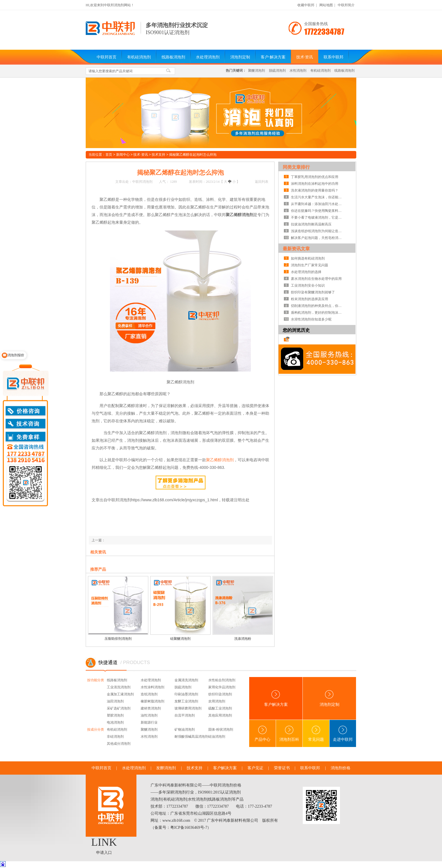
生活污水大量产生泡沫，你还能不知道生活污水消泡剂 (318, 197)
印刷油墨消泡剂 (186, 694)
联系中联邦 (333, 57)
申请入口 (104, 853)
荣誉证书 (282, 768)
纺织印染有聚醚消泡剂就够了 (313, 292)
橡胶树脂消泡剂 (153, 701)
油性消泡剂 (149, 715)
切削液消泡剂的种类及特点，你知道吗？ (318, 306)
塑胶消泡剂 (115, 715)
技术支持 (158, 155)
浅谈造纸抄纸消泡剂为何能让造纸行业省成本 (318, 231)
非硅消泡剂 (115, 737)
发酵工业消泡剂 (186, 701)
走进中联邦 (343, 734)
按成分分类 (96, 729)
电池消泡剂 (115, 722)
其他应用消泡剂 (220, 715)
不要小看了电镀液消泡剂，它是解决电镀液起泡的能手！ (318, 217)
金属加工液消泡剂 (120, 694)
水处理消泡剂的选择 (306, 272)
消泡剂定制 (240, 57)
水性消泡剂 (298, 71)
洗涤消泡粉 (243, 639)
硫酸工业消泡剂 (220, 708)
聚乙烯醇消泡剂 (220, 460)
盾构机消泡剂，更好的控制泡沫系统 (318, 313)
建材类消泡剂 (151, 708)
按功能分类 (96, 680)
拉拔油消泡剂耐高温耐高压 (311, 224)
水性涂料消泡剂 (153, 687)
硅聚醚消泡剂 (180, 639)
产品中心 (262, 734)
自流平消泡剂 (185, 715)
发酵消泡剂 (166, 768)
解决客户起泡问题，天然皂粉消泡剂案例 (318, 238)
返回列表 (262, 182)
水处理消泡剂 (208, 57)
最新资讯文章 (296, 249)
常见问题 (316, 734)
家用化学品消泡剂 (222, 687)
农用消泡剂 (217, 701)
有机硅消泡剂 (139, 57)
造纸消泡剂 (149, 694)
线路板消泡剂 (173, 57)
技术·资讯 (305, 57)
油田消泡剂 (115, 701)
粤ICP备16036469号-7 (189, 828)
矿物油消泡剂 (185, 729)
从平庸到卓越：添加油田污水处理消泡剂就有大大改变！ (318, 204)
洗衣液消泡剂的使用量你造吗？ (315, 190)
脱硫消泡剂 (277, 71)
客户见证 (255, 768)
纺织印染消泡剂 (220, 694)
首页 (109, 155)
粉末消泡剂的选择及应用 (310, 299)
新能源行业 (149, 722)
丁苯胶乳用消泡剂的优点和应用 (315, 177)
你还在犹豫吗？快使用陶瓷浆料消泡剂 (318, 211)
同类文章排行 (296, 167)
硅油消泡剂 (217, 737)
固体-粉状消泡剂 (221, 729)
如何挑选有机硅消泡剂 (308, 258)
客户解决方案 (276, 698)
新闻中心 (123, 155)
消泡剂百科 (289, 734)
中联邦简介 (346, 5)
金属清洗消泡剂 (186, 680)
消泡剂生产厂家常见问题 (310, 265)
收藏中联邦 (306, 5)
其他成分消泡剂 (119, 744)
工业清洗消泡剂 (119, 687)
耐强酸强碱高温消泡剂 (191, 737)
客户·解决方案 (273, 57)
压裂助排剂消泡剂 (118, 639)
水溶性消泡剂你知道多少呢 (311, 319)
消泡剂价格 (341, 768)
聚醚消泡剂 (257, 71)
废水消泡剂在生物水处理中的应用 (316, 279)
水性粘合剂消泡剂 (222, 680)
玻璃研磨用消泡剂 (188, 708)
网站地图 (326, 5)
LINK (104, 842)
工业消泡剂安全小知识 (308, 285)
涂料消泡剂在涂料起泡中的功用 (315, 184)
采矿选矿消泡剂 (119, 708)
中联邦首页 (107, 57)
